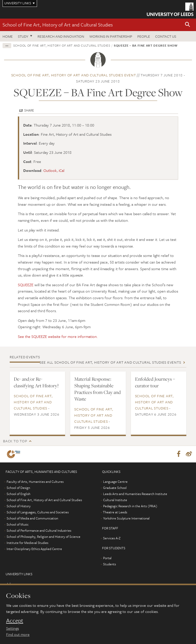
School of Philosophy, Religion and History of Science (44, 537)
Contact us (166, 36)
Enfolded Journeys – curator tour (155, 382)
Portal (107, 558)
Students (109, 564)
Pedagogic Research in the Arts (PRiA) (130, 506)
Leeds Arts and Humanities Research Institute (135, 494)
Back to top (15, 441)
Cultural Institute (115, 500)
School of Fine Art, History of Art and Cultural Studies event (74, 75)
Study (23, 36)
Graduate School (115, 488)
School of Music (18, 525)
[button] (188, 25)
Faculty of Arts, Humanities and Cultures (35, 482)
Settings (13, 628)
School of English (19, 494)
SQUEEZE (26, 285)
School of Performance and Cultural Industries (39, 531)
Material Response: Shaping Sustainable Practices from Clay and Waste (97, 389)
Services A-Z (112, 538)
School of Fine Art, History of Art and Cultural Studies (58, 25)
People (144, 36)
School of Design (18, 488)
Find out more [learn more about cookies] (18, 634)
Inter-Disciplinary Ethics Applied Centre (34, 549)
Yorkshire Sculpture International (126, 518)
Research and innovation (61, 36)
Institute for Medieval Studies (27, 543)
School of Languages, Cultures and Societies (38, 512)
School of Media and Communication (32, 518)
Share (29, 110)
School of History (19, 506)
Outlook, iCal (54, 170)
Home (8, 36)
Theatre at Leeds (115, 512)
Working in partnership (111, 36)
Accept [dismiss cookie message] (15, 621)
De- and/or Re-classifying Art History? (36, 382)
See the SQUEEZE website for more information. (58, 336)
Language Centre (115, 482)
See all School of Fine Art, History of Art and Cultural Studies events (110, 362)
